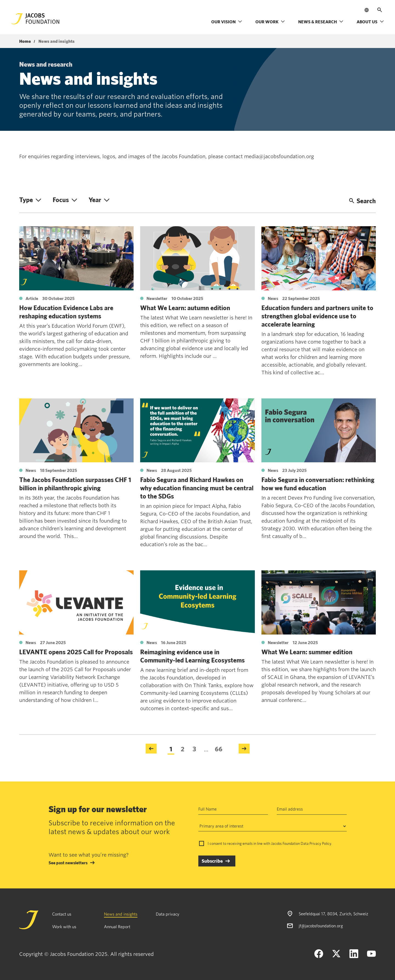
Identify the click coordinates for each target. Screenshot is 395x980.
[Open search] (380, 10)
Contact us (62, 914)
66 (219, 749)
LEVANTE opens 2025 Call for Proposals (76, 652)
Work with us (64, 927)
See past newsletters (68, 863)
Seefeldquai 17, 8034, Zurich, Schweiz (333, 914)
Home (25, 41)
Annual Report (117, 927)
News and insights (121, 914)
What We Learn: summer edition (307, 652)
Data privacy (168, 914)
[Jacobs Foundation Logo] (35, 19)
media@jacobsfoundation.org (279, 156)
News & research (321, 22)
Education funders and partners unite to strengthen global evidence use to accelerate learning (317, 316)
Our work (270, 22)
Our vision (227, 22)
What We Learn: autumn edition (185, 308)
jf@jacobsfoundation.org (321, 926)
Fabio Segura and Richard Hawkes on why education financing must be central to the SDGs (197, 488)
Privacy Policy (320, 843)
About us (370, 22)
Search (362, 201)
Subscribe (212, 861)
